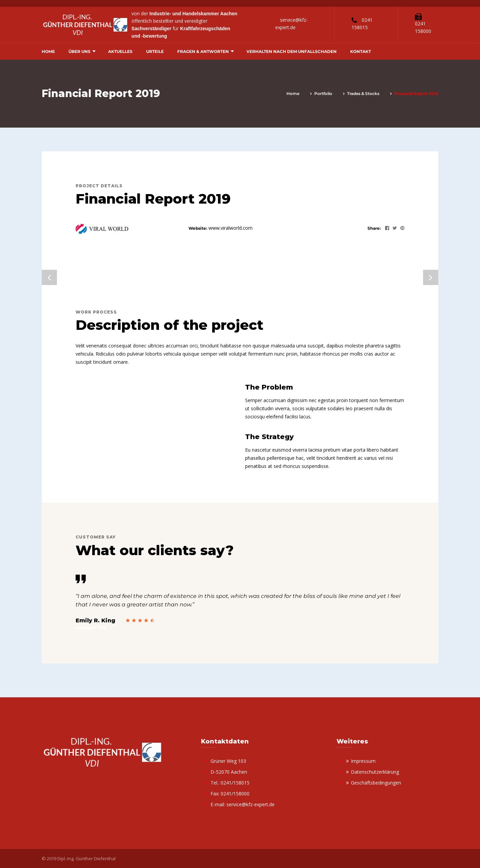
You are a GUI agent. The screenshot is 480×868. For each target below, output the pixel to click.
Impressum (363, 761)
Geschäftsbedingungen (376, 783)
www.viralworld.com (231, 228)
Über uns (79, 51)
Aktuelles (120, 51)
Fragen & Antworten (203, 51)
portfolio (323, 93)
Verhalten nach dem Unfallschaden (292, 51)
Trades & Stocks (363, 93)
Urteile (155, 51)
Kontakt (361, 51)
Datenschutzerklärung (375, 772)
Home (48, 51)
